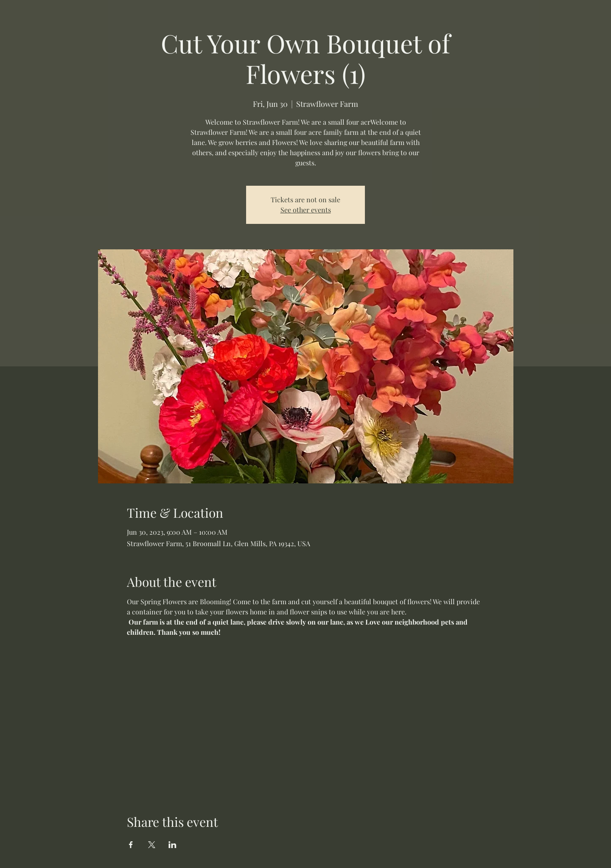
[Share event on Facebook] (131, 845)
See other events (306, 210)
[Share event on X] (152, 845)
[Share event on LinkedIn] (172, 845)
